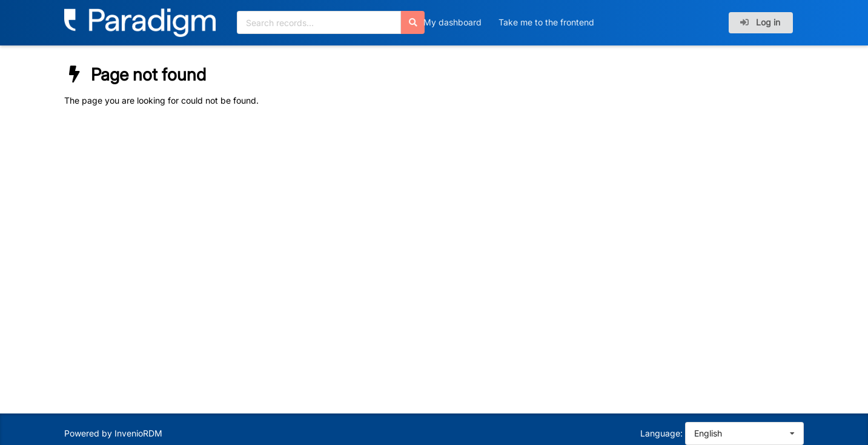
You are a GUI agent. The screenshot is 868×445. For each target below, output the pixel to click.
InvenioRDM (138, 433)
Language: (661, 433)
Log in (760, 22)
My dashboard (452, 22)
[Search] (412, 22)
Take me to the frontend (546, 22)
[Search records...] (319, 22)
